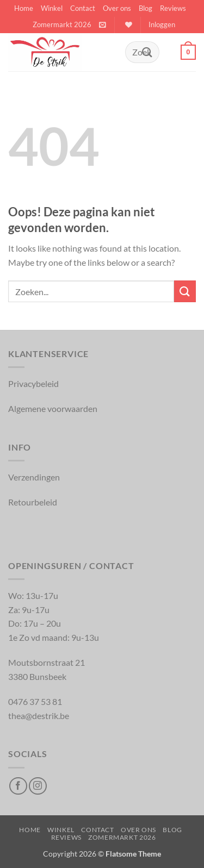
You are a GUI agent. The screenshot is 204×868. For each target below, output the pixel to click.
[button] (103, 25)
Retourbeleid (33, 502)
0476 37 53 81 (35, 701)
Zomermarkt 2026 (62, 24)
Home (24, 8)
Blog (146, 8)
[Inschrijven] (147, 52)
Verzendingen (34, 477)
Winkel (52, 8)
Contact (83, 8)
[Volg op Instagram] (38, 786)
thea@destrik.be (39, 716)
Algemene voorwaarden (53, 408)
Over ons (117, 8)
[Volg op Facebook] (18, 786)
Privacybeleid (33, 383)
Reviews (173, 8)
